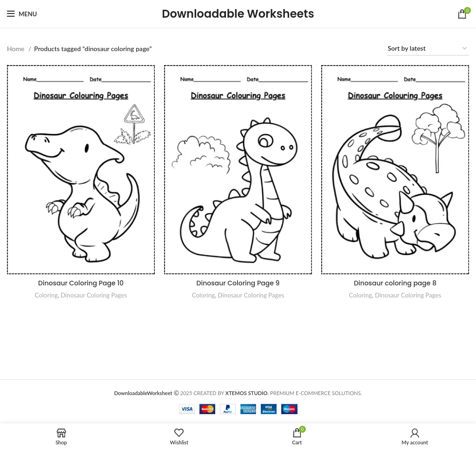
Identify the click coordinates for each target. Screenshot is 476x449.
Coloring (46, 295)
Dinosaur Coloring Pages (94, 295)
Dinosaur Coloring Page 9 (238, 283)
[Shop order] (428, 49)
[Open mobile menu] (22, 14)
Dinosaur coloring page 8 (395, 283)
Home (17, 49)
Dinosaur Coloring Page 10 (81, 283)
